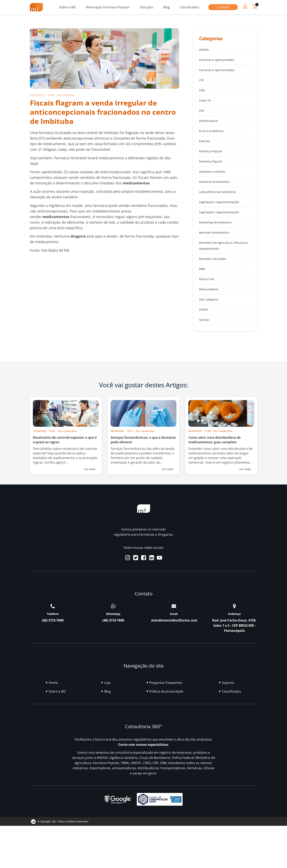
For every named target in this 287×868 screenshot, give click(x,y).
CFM (202, 90)
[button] (245, 6)
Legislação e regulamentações (219, 202)
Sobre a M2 (67, 7)
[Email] (174, 606)
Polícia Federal (209, 289)
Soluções (146, 7)
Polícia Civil (207, 279)
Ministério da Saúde (213, 259)
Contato (223, 7)
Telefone (53, 614)
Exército (204, 141)
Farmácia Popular (211, 151)
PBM (202, 269)
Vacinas (204, 320)
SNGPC (204, 310)
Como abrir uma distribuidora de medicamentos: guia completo (214, 440)
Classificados (189, 7)
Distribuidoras (209, 121)
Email (174, 614)
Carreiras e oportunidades (217, 60)
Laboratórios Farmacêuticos (218, 192)
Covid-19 (205, 100)
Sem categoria (209, 299)
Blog (167, 7)
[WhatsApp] (113, 606)
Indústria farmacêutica (214, 182)
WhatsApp (113, 614)
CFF (201, 80)
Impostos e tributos (212, 172)
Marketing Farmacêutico (215, 222)
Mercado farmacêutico (214, 232)
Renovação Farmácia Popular (108, 7)
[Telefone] (53, 606)
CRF (202, 111)
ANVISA (204, 50)
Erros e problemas (211, 131)
